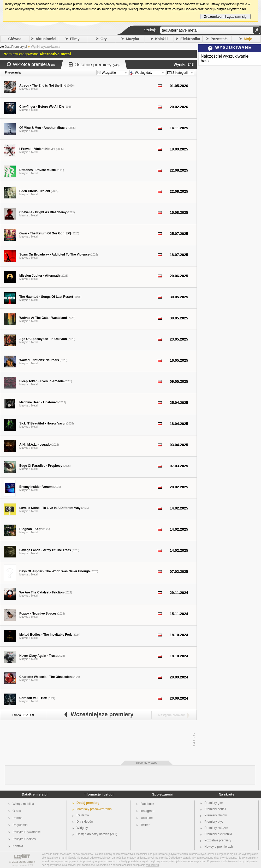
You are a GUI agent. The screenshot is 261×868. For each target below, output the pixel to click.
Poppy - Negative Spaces (38, 614)
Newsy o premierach (219, 847)
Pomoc (17, 818)
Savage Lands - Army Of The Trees (45, 550)
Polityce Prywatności (230, 9)
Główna (15, 39)
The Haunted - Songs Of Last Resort (46, 297)
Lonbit (31, 862)
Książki (161, 39)
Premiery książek (216, 828)
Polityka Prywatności (27, 832)
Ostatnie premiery (94, 65)
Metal (34, 89)
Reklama (83, 815)
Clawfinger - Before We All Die (42, 107)
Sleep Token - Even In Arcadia (41, 381)
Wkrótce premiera (31, 64)
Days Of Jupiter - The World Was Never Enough (55, 571)
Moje (248, 39)
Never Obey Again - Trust (38, 656)
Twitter (145, 825)
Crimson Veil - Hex (33, 698)
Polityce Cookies (184, 9)
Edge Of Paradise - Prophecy (41, 466)
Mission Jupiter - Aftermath (40, 276)
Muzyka (132, 39)
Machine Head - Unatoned (38, 402)
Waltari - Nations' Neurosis (39, 360)
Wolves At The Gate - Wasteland (43, 318)
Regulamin (20, 825)
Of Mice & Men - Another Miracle (43, 128)
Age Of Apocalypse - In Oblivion (43, 339)
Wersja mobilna (23, 804)
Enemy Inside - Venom (36, 487)
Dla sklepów (85, 822)
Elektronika (190, 39)
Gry (104, 39)
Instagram (147, 811)
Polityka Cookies (24, 839)
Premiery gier (214, 803)
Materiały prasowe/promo (94, 809)
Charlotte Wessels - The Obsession (46, 677)
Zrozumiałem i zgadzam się (225, 17)
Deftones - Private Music (37, 170)
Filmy (75, 39)
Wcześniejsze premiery (99, 714)
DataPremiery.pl (34, 794)
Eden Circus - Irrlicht (35, 191)
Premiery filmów (215, 815)
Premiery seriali (215, 809)
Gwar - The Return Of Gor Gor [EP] (45, 233)
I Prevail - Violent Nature (37, 149)
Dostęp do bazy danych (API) (97, 834)
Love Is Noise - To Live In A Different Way (50, 508)
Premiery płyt (213, 822)
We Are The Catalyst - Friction (41, 592)
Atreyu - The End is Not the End (43, 86)
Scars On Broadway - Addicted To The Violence (54, 254)
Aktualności (46, 39)
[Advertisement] (97, 740)
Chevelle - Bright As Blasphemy (43, 212)
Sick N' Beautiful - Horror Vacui (42, 423)
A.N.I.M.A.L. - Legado (35, 445)
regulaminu (152, 865)
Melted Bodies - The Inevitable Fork (46, 635)
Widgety (82, 828)
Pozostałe (219, 39)
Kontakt (18, 846)
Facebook (147, 804)
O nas (17, 811)
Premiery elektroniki (218, 834)
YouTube (147, 818)
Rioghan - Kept (30, 529)
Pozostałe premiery (218, 840)
